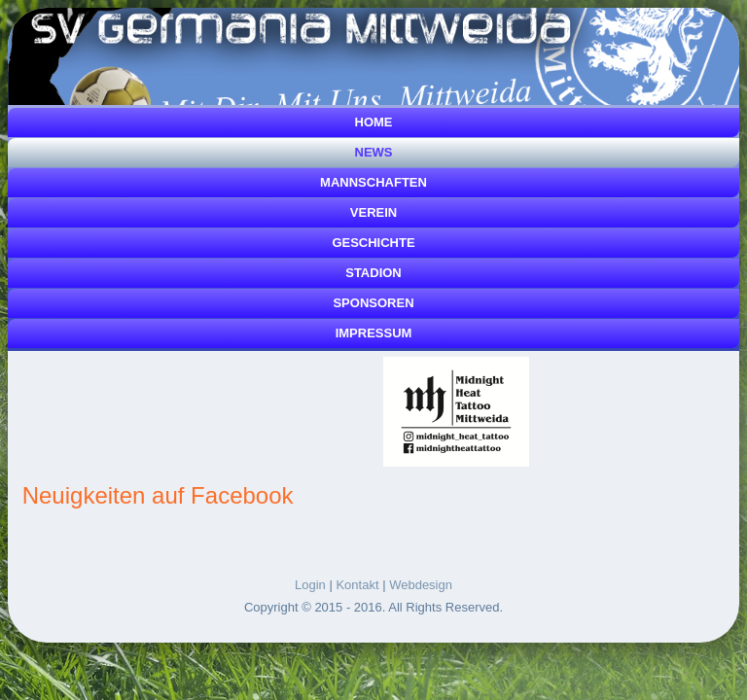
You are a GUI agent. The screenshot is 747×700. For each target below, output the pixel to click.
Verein (373, 212)
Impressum (374, 333)
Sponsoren (373, 303)
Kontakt (357, 585)
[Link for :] (456, 412)
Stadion (373, 273)
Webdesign (421, 585)
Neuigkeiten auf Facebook (158, 495)
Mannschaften (373, 182)
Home (374, 122)
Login (310, 585)
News (374, 152)
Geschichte (373, 243)
